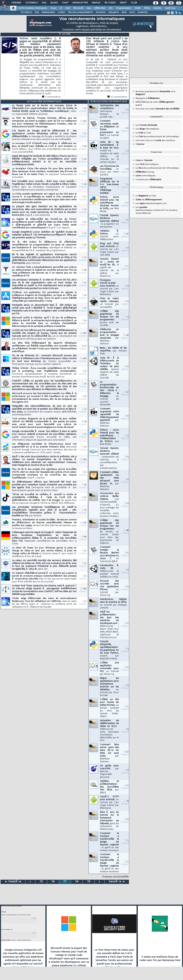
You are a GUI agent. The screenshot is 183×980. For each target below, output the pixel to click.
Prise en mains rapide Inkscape (109, 303)
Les (146, 125)
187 (83, 359)
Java (89, 8)
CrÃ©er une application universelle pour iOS (109, 669)
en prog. (145, 172)
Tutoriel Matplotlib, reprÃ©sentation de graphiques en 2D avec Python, (109, 650)
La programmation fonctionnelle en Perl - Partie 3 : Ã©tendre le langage (109, 393)
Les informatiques (147, 129)
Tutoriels (31, 3)
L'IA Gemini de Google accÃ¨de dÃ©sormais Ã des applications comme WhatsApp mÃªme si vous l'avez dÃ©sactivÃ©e (44, 135)
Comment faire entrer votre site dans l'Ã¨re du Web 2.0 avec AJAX (109, 753)
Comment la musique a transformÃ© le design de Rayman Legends (109, 842)
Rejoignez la (148, 98)
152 (83, 121)
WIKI (124, 12)
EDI (111, 8)
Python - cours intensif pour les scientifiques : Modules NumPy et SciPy (109, 204)
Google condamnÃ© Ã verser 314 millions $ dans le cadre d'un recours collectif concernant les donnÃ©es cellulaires (44, 436)
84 (84, 537)
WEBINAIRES (48, 12)
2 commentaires (51, 97)
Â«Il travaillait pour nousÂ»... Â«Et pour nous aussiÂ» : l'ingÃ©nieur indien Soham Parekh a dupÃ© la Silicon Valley (44, 186)
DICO (132, 12)
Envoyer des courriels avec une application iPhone (109, 588)
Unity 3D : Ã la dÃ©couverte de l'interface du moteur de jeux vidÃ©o (109, 368)
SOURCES (101, 12)
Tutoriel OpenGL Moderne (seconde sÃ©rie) (109, 221)
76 (53, 882)
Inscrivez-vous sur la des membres (155, 141)
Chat (65, 3)
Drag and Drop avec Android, (109, 249)
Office (147, 8)
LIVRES (61, 12)
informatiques (146, 176)
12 (126, 392)
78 (84, 422)
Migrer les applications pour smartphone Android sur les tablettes (109, 687)
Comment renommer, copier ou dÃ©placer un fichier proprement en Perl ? (109, 130)
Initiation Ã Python (109, 235)
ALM (68, 8)
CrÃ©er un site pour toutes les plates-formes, (109, 708)
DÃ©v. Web (100, 8)
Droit (123, 3)
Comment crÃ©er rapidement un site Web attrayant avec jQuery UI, (109, 481)
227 (83, 333)
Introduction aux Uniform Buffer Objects (109, 505)
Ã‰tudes (110, 3)
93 (84, 146)
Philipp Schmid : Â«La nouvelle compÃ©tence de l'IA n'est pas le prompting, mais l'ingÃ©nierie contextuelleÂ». (44, 373)
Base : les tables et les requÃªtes (113, 351)
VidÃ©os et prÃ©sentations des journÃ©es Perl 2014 (109, 787)
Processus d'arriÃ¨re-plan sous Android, (109, 287)
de (149, 200)
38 (84, 270)
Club (134, 3)
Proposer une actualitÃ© (115, 877)
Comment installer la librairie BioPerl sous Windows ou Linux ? (109, 554)
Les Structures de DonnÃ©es (109, 171)
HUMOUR (143, 12)
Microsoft (78, 8)
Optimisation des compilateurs (109, 111)
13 (84, 498)
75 (41, 882)
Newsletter (80, 3)
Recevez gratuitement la (153, 92)
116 (83, 523)
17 (84, 346)
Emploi (96, 3)
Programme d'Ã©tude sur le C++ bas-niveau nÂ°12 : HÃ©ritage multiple (109, 186)
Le (139, 133)
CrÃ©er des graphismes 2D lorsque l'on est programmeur (109, 318)
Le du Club (146, 196)
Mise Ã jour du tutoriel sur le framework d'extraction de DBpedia (109, 821)
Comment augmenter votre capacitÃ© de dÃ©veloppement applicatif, (109, 417)
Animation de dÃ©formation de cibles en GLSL (109, 731)
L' (140, 144)
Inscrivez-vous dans (157, 109)
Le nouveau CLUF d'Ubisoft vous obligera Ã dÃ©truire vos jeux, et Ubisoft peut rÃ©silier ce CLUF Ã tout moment (44, 148)
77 (65, 882)
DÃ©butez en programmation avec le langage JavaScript (109, 337)
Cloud (53, 8)
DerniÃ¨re (117, 882)
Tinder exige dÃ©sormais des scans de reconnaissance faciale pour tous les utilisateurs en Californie (44, 603)
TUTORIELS (26, 12)
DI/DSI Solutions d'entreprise (33, 8)
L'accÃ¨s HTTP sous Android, (109, 802)
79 (89, 882)
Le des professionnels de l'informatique (157, 137)
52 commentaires (117, 97)
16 (84, 184)
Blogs (54, 3)
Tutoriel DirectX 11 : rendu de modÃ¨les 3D (109, 268)
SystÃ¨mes (170, 8)
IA (61, 8)
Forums (16, 3)
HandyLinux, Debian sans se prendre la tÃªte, (113, 604)
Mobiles (157, 8)
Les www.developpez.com (151, 203)
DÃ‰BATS (114, 12)
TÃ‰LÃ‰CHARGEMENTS (80, 12)
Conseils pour (148, 180)
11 (84, 159)
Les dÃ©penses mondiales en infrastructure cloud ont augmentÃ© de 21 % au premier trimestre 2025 (44, 448)
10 (126, 234)
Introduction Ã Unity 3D (109, 571)
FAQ (44, 3)
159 (83, 589)
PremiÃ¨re (13, 882)
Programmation (124, 8)
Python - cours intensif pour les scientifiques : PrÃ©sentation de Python (109, 437)
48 (126, 530)
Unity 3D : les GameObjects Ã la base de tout (109, 152)
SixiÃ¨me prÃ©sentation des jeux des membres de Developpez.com (109, 625)
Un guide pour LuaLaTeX (109, 772)
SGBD (138, 8)
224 (83, 460)
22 (84, 245)
